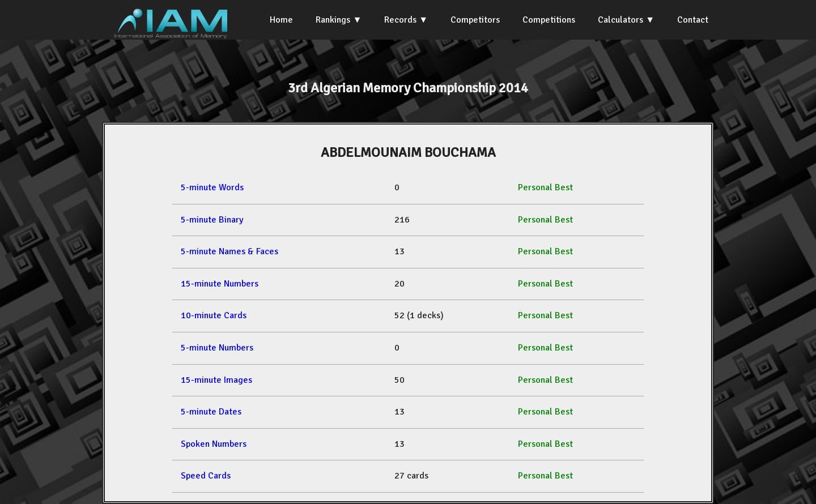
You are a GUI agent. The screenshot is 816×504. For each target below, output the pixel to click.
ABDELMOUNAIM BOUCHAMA (408, 152)
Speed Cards (206, 476)
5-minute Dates (211, 412)
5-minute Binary (212, 220)
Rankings (333, 20)
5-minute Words (212, 187)
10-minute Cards (214, 315)
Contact (693, 20)
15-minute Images (216, 380)
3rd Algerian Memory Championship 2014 (408, 88)
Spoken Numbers (214, 444)
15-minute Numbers (220, 284)
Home (281, 20)
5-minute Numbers (217, 348)
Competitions (549, 20)
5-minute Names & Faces (229, 251)
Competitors (475, 20)
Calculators (620, 20)
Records (400, 20)
